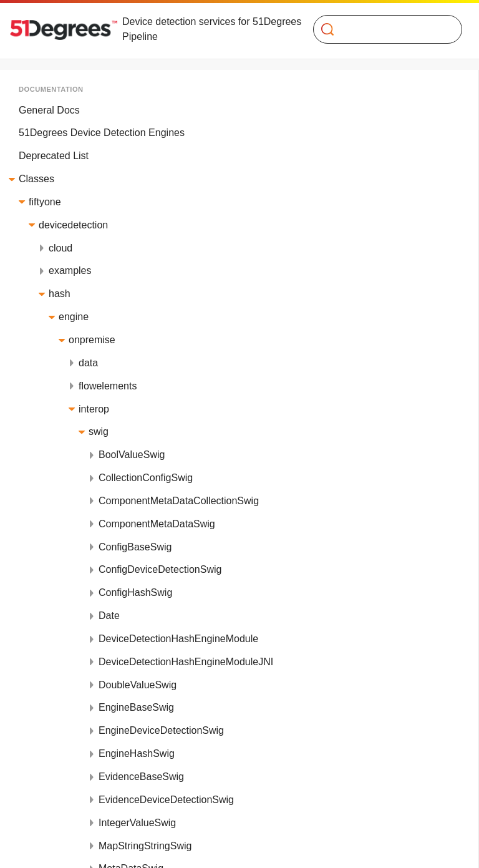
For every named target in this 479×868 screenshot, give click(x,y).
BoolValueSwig (132, 455)
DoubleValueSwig (138, 685)
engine (74, 317)
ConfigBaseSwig (135, 547)
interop (94, 409)
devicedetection (73, 225)
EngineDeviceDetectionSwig (161, 730)
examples (70, 271)
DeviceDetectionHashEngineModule (178, 639)
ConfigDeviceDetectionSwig (160, 569)
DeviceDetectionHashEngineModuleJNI (186, 662)
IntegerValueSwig (137, 823)
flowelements (108, 386)
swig (99, 432)
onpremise (92, 340)
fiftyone (45, 202)
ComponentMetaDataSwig (157, 524)
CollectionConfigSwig (146, 478)
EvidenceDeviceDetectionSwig (166, 800)
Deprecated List (54, 156)
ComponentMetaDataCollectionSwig (179, 501)
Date (109, 616)
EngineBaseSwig (136, 707)
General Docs (49, 110)
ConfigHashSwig (135, 592)
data (88, 363)
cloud (60, 248)
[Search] (383, 29)
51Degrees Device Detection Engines (102, 133)
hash (60, 294)
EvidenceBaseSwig (141, 777)
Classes (36, 179)
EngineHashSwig (137, 753)
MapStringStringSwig (145, 846)
